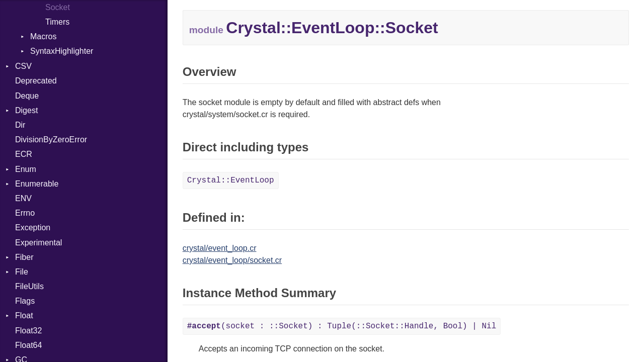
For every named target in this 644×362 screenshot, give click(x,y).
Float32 (28, 331)
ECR (24, 154)
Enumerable (37, 184)
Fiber (24, 257)
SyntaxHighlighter (62, 51)
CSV (23, 66)
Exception (33, 228)
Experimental (38, 243)
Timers (57, 22)
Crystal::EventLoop (231, 180)
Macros (43, 36)
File (22, 272)
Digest (26, 110)
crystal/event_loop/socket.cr (232, 260)
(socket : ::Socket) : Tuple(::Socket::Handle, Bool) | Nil (342, 326)
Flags (25, 301)
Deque (27, 96)
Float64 (28, 345)
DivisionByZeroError (51, 140)
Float (24, 315)
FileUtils (29, 286)
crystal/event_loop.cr (220, 248)
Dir (20, 125)
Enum (26, 169)
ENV (23, 198)
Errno (25, 213)
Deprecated (36, 81)
